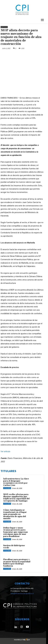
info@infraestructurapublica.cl (22, 593)
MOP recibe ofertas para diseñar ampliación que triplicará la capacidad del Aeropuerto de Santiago (16, 498)
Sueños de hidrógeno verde (14, 547)
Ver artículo (5, 451)
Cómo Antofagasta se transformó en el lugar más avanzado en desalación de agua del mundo (15, 514)
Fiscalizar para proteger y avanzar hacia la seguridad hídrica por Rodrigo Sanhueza (17, 563)
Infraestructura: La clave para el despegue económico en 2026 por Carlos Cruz (16, 482)
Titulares (7, 488)
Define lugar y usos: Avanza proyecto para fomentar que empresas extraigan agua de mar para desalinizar (15, 532)
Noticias (4, 27)
